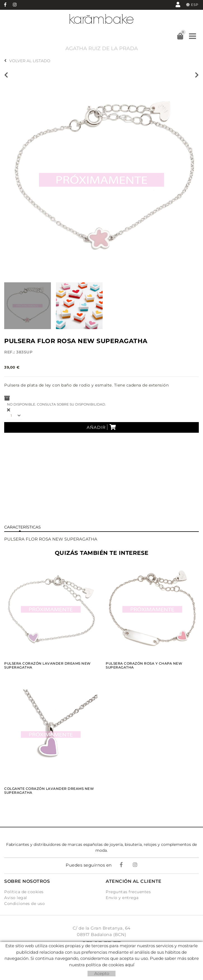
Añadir (101, 427)
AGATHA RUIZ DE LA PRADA (102, 48)
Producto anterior (6, 75)
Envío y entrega (122, 898)
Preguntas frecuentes (128, 892)
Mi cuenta (178, 4)
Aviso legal (16, 898)
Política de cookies (24, 892)
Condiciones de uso (24, 904)
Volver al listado (27, 61)
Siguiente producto (197, 75)
